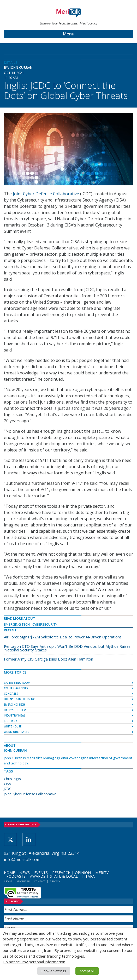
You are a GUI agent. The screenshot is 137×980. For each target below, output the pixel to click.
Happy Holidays (15, 710)
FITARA (88, 876)
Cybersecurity (45, 624)
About (8, 881)
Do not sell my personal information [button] (34, 962)
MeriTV (102, 873)
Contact (40, 881)
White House (13, 726)
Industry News (15, 715)
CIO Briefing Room (17, 683)
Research (61, 873)
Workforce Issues (17, 732)
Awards (38, 876)
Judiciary (10, 721)
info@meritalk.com (22, 859)
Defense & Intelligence (20, 699)
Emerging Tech (17, 624)
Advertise (23, 881)
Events (41, 873)
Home (9, 873)
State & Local (64, 876)
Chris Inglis (12, 779)
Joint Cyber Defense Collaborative (46, 194)
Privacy (55, 881)
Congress (11, 694)
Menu (69, 34)
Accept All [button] (87, 971)
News (25, 873)
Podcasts (16, 876)
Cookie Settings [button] (54, 971)
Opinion (83, 873)
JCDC (8, 789)
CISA (7, 784)
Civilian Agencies (16, 688)
